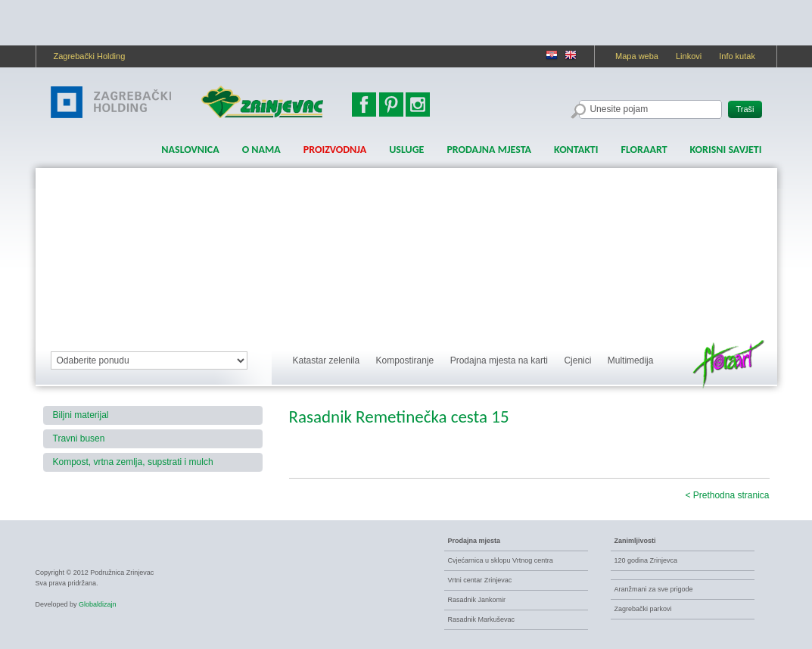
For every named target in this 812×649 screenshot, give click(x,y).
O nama (261, 150)
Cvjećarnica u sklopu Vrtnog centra (501, 560)
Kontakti (576, 150)
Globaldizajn (98, 604)
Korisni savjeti (726, 150)
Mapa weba (637, 56)
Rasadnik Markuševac (482, 619)
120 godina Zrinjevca (646, 560)
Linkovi (689, 56)
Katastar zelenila (327, 360)
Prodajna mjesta (489, 150)
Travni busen (79, 438)
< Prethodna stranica (727, 495)
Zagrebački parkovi (643, 609)
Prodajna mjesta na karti (499, 360)
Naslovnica (190, 150)
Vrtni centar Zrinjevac (480, 580)
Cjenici (577, 360)
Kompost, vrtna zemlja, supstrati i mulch (133, 462)
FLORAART (644, 150)
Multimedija (631, 360)
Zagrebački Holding (90, 56)
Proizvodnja (335, 150)
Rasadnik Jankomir (477, 600)
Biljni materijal (81, 415)
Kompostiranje (405, 360)
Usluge (406, 150)
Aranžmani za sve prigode (654, 589)
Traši (745, 109)
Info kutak (737, 56)
